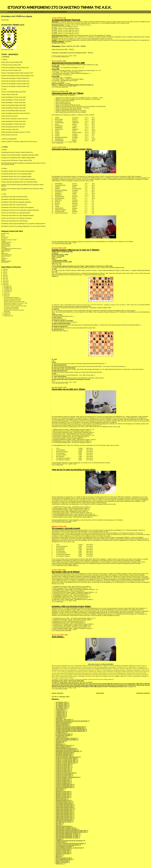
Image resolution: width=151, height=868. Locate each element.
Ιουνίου (6, 295)
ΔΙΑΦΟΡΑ (58, 743)
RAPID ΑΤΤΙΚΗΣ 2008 (62, 861)
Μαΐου (6, 296)
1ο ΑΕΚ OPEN (60, 709)
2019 (4, 271)
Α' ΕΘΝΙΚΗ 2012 (60, 714)
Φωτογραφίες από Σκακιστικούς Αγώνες (11, 248)
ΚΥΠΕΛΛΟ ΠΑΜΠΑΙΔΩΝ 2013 (64, 786)
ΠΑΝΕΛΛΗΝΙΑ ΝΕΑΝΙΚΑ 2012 (64, 812)
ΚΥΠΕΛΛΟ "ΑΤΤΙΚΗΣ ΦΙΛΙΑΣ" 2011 (66, 761)
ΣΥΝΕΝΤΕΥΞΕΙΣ (60, 842)
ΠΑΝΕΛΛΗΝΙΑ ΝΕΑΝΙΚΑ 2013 (64, 813)
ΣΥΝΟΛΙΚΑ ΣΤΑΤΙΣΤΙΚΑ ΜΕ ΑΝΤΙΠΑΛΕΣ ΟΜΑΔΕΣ (70, 843)
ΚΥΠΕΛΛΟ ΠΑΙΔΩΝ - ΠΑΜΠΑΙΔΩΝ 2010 (67, 777)
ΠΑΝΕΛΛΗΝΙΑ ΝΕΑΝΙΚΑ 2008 (64, 806)
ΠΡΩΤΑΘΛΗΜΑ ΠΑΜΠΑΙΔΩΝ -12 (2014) (67, 838)
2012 (4, 278)
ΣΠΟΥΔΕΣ (58, 839)
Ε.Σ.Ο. (3, 235)
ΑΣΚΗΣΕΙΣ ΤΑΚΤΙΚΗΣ (62, 725)
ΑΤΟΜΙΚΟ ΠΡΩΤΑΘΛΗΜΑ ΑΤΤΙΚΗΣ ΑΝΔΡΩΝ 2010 (70, 728)
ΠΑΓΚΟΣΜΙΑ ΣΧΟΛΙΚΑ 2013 (64, 803)
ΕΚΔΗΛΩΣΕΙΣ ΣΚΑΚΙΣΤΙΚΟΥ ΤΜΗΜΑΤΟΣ (67, 751)
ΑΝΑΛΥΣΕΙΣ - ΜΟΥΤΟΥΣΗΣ (63, 720)
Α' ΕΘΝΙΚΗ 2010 (60, 711)
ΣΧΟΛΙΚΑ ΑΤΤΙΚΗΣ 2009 (62, 851)
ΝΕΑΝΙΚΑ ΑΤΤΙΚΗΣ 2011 (63, 794)
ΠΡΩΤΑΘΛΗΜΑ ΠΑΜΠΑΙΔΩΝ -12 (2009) (67, 836)
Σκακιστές (4, 247)
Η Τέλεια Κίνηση (5, 243)
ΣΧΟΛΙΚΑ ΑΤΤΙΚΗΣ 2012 (62, 852)
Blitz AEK (58, 856)
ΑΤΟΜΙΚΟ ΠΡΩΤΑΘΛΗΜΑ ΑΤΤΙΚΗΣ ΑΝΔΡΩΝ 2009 (70, 727)
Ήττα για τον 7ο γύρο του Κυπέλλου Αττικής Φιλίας (74, 470)
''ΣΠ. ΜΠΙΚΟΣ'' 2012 (61, 702)
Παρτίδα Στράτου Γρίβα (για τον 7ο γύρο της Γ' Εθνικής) (75, 250)
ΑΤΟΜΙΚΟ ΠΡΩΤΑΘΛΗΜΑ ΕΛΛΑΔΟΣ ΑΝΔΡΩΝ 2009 (70, 730)
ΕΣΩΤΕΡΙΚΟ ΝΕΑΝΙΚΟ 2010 (64, 756)
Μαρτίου (6, 314)
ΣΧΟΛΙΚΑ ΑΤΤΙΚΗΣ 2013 (62, 854)
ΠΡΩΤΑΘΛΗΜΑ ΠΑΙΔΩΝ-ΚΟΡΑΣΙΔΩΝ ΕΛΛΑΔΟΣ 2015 (71, 832)
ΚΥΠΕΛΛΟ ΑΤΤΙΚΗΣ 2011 (63, 767)
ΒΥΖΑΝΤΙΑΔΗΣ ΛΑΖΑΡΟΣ (61, 689)
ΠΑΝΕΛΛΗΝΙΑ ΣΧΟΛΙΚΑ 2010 (64, 816)
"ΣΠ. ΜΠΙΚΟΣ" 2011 (61, 708)
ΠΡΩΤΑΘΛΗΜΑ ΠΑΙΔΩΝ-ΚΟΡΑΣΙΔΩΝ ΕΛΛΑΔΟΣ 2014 (71, 830)
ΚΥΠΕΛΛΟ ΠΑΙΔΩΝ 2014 (63, 783)
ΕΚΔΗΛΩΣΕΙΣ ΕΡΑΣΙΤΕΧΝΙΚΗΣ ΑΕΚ (66, 750)
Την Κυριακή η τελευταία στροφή (66, 528)
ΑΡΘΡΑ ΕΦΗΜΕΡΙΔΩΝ (62, 724)
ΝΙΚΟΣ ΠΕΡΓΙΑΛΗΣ (61, 799)
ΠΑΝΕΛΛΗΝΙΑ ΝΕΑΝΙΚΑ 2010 (64, 809)
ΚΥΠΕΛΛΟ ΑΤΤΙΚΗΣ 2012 (63, 769)
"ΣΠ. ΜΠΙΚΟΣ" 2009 (61, 705)
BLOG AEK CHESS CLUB (63, 858)
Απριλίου (6, 313)
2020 (4, 269)
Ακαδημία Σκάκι (5, 233)
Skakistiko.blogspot (6, 261)
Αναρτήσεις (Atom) (64, 697)
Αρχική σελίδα (100, 693)
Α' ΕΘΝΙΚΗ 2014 (60, 717)
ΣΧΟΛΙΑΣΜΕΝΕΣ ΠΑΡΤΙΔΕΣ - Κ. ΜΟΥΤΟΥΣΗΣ (69, 848)
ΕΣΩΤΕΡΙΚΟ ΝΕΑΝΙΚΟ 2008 (62, 57)
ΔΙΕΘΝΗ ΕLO (59, 744)
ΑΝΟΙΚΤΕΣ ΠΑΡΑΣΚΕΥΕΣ (63, 722)
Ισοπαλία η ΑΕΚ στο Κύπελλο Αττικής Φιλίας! (71, 606)
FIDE (3, 252)
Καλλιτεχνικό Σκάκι (6, 245)
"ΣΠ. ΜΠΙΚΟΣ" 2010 (61, 707)
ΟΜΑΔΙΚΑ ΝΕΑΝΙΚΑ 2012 (63, 800)
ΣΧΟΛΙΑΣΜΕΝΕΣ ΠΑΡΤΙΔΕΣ (64, 846)
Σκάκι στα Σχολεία (6, 246)
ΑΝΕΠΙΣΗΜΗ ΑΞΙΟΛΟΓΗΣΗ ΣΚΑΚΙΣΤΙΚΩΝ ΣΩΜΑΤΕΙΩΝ (72, 721)
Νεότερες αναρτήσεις (57, 693)
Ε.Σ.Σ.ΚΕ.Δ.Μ (5, 237)
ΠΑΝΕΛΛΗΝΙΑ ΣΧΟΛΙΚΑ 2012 (64, 818)
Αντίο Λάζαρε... (58, 637)
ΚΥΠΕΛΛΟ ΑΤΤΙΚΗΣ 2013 (63, 770)
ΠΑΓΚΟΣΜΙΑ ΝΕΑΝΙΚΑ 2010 (64, 802)
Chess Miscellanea (6, 250)
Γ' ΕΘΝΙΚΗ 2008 (59, 143)
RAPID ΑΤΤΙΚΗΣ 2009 (62, 862)
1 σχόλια (74, 56)
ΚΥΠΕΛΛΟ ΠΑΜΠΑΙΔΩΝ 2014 (64, 787)
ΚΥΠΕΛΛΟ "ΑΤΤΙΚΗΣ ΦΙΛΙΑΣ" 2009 (66, 760)
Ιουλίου (6, 293)
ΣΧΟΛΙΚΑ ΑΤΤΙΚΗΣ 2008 (62, 849)
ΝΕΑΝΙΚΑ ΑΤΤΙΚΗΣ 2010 (63, 793)
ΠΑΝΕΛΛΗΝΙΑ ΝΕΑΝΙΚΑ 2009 (64, 807)
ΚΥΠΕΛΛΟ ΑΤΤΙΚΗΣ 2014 (63, 771)
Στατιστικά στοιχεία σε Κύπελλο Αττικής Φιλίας (72, 149)
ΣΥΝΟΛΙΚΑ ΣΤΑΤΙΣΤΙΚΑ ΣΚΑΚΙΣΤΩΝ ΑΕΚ (67, 845)
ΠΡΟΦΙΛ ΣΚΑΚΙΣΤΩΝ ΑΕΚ (63, 826)
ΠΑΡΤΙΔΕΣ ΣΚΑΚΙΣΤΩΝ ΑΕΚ (64, 820)
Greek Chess (5, 253)
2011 (4, 280)
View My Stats (5, 20)
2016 (4, 272)
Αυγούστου (7, 292)
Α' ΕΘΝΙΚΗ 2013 (60, 715)
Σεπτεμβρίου (7, 290)
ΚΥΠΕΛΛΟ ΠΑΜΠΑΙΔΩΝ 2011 (64, 784)
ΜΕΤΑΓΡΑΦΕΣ (60, 789)
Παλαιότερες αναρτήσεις (143, 693)
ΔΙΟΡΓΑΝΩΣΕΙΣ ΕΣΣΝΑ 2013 (64, 745)
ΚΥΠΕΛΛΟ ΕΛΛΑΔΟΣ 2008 (62, 87)
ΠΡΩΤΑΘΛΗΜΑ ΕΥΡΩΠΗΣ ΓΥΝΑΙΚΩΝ (66, 829)
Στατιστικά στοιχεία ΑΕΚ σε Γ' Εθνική (68, 93)
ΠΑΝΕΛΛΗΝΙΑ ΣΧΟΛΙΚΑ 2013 (64, 819)
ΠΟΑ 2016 (58, 825)
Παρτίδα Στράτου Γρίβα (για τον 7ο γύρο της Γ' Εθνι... (16, 303)
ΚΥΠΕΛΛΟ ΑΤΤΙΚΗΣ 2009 (63, 764)
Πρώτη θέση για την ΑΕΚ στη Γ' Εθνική (68, 389)
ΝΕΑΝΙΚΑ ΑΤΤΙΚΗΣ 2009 (63, 792)
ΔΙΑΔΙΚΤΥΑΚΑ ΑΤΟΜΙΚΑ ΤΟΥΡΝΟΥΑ (66, 738)
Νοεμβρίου (7, 287)
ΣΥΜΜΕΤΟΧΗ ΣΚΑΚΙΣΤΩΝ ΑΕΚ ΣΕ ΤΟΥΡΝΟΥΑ (69, 841)
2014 (4, 275)
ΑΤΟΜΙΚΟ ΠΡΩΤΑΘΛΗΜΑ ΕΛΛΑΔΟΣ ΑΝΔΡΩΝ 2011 (70, 731)
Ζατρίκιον (4, 241)
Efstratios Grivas (5, 251)
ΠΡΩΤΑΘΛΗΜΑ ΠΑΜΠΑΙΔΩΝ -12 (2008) (67, 835)
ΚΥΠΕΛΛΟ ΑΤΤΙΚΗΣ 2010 (63, 766)
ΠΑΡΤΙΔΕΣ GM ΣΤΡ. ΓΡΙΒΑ (62, 383)
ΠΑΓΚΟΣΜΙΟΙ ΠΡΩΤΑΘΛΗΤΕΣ (64, 805)
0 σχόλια (74, 142)
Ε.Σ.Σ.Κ (3, 236)
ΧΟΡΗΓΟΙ (58, 855)
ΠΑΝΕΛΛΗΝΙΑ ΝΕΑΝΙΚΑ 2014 (64, 815)
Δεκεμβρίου (7, 286)
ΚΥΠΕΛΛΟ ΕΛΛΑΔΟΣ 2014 (63, 776)
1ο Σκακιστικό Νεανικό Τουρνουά (66, 20)
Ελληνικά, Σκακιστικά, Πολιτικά (9, 240)
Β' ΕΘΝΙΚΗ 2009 (60, 733)
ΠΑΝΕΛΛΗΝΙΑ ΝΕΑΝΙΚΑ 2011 (64, 810)
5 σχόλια (74, 86)
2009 (4, 283)
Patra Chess (4, 258)
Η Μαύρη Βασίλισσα (6, 242)
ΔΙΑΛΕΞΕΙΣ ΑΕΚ (60, 741)
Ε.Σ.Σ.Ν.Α (4, 238)
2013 (4, 277)
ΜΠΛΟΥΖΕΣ (59, 790)
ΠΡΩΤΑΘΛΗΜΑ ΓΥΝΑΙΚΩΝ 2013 (65, 828)
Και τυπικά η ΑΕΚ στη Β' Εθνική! (66, 572)
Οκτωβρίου (7, 289)
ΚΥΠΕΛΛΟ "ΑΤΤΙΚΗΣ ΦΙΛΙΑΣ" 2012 (66, 763)
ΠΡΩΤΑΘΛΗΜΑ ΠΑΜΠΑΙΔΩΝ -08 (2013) (67, 833)
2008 (4, 285)
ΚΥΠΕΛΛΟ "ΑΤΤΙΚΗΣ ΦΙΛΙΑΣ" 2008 (66, 758)
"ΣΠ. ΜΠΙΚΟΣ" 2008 (61, 704)
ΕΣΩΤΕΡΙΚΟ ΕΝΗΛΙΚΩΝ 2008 (64, 753)
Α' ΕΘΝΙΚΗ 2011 (60, 712)
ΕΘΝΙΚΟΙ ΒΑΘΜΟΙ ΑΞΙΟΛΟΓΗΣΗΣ (65, 748)
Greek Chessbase (6, 256)
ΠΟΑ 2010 (58, 823)
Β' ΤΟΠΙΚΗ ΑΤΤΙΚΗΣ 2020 (63, 734)
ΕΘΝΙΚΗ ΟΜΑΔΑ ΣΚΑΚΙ (62, 747)
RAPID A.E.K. (59, 864)
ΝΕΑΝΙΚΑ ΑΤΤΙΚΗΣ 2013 (63, 797)
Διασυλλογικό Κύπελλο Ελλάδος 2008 (68, 63)
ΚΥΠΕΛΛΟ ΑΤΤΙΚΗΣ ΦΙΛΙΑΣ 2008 (63, 244)
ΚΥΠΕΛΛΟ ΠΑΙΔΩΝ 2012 (63, 780)
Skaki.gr (3, 260)
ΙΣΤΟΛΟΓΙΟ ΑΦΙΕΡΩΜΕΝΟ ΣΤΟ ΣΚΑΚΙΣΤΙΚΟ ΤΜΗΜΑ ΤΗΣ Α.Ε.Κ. (60, 7)
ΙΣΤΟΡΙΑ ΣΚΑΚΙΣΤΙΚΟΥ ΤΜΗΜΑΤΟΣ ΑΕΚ (67, 757)
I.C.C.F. (3, 257)
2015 (4, 274)
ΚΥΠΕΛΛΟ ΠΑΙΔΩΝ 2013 (63, 782)
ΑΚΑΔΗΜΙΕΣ (59, 718)
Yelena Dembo (5, 262)
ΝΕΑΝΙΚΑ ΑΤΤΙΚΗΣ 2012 (63, 796)
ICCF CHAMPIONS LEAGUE (64, 859)
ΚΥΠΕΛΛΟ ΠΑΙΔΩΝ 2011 (63, 779)
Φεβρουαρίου (8, 316)
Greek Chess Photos (6, 255)
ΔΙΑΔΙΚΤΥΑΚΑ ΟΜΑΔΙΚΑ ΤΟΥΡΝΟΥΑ (66, 740)
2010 (4, 281)
